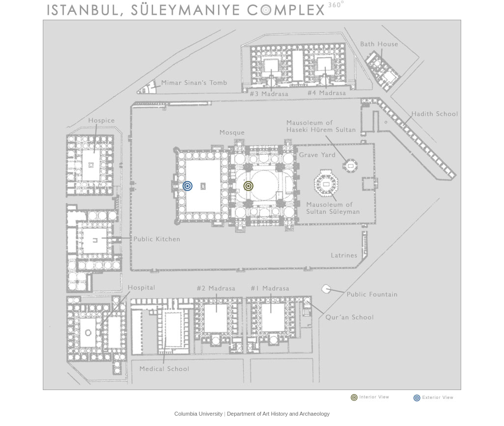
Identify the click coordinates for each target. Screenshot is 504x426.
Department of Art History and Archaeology (278, 414)
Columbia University (198, 414)
